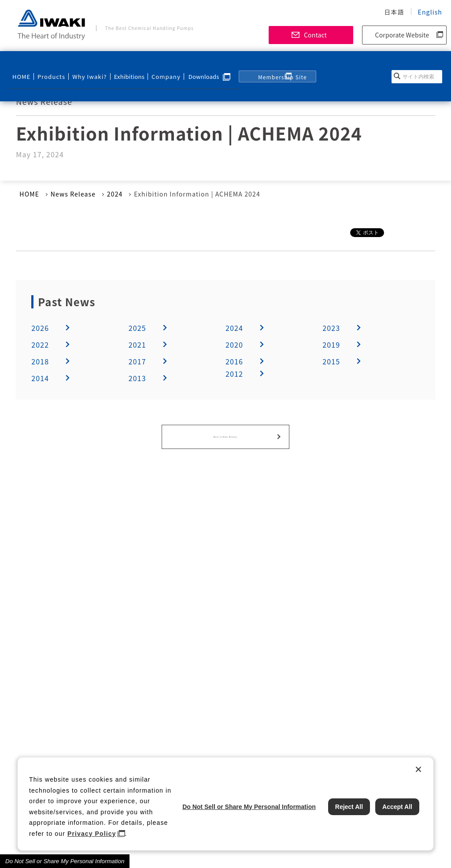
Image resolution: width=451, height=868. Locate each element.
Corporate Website (402, 35)
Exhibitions (120, 65)
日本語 (394, 12)
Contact (315, 35)
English (430, 12)
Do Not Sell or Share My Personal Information (65, 861)
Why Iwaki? (82, 65)
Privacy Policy (92, 834)
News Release (73, 194)
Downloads (192, 65)
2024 (115, 194)
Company (155, 65)
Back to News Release (225, 434)
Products (48, 65)
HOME (21, 65)
